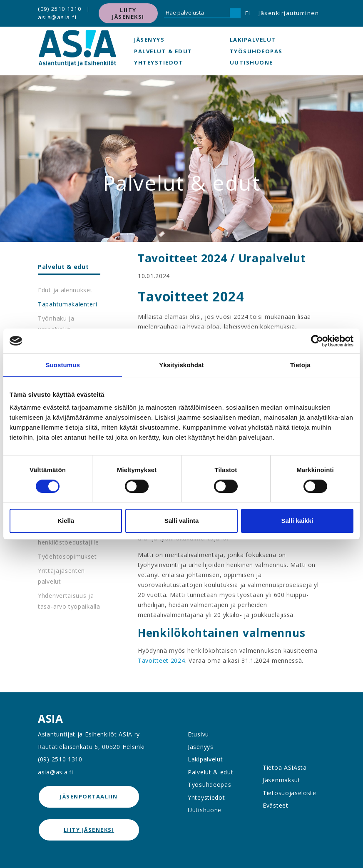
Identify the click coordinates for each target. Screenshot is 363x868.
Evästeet (276, 805)
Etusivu (198, 734)
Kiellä (66, 521)
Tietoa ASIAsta (285, 767)
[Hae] (235, 13)
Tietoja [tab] (300, 365)
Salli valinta (182, 521)
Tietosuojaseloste (290, 793)
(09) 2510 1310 (60, 9)
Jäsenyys (149, 40)
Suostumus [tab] (63, 365)
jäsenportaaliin (89, 796)
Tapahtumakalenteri (68, 304)
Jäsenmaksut (282, 780)
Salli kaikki (297, 521)
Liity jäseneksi (128, 13)
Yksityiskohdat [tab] (181, 365)
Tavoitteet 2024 (162, 660)
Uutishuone (251, 62)
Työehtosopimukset (67, 556)
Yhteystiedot (159, 62)
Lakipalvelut (253, 40)
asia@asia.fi (57, 17)
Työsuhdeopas (256, 51)
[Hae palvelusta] (197, 13)
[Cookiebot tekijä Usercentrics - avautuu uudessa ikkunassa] (317, 341)
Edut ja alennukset (65, 290)
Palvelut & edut (163, 51)
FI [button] (248, 13)
